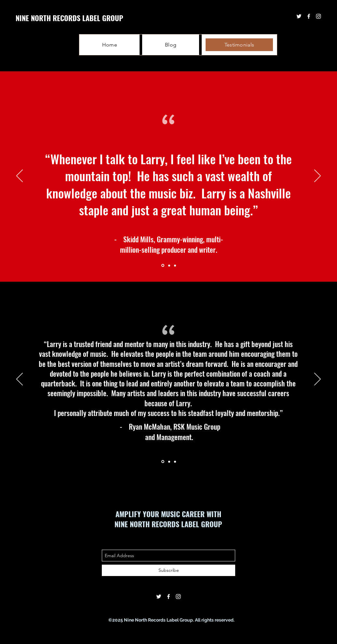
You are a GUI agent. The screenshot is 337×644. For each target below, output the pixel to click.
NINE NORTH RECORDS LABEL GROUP (69, 18)
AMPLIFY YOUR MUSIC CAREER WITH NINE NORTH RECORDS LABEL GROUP (168, 519)
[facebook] (168, 597)
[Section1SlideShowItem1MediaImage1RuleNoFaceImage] (163, 266)
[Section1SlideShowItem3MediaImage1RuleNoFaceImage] (175, 265)
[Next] (317, 176)
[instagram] (178, 597)
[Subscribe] (168, 570)
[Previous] (20, 176)
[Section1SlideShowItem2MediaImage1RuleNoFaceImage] (169, 265)
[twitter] (159, 597)
